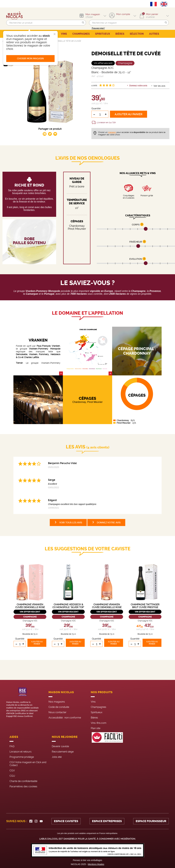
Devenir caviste (60, 746)
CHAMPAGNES (81, 34)
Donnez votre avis (138, 86)
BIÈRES (120, 34)
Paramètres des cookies (23, 786)
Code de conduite (59, 707)
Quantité (96, 108)
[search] (46, 23)
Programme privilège (22, 757)
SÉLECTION (137, 34)
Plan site (96, 728)
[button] (83, 23)
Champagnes (98, 707)
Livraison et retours (21, 752)
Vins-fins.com (99, 723)
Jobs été (57, 757)
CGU (12, 776)
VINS (64, 34)
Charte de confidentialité (23, 781)
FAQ (12, 746)
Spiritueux (97, 712)
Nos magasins (57, 702)
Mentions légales (96, 864)
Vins (93, 702)
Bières (94, 718)
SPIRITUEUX (103, 34)
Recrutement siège (63, 752)
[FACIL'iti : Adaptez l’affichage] (107, 761)
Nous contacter (57, 712)
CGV (12, 771)
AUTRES (154, 34)
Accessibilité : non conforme (65, 718)
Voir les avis (159, 86)
